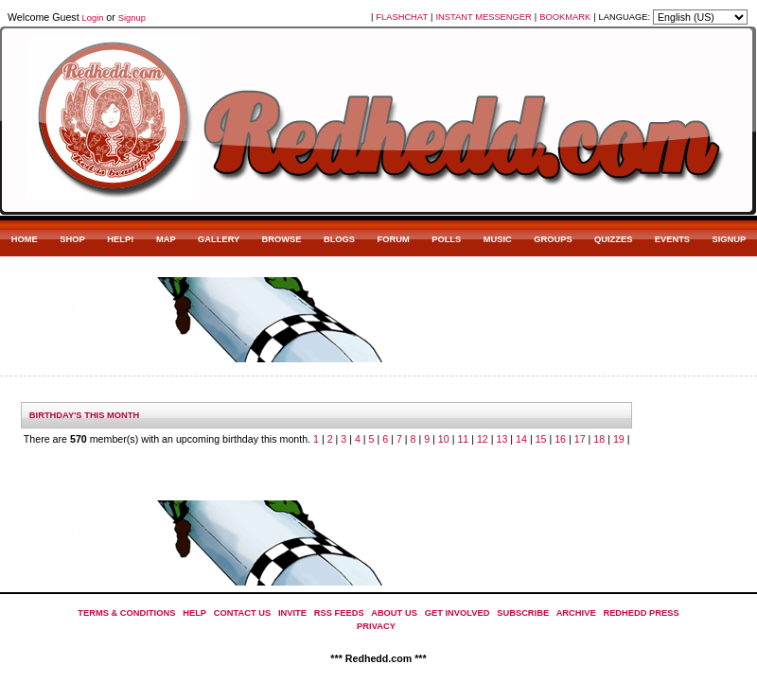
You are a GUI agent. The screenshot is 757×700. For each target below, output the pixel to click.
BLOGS (339, 239)
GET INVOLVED (458, 613)
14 (521, 439)
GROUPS (553, 239)
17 (580, 439)
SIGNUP (729, 239)
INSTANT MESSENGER (484, 17)
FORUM (394, 239)
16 (560, 439)
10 (444, 439)
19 (619, 439)
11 (463, 439)
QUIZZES (613, 239)
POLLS (446, 239)
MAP (166, 239)
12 (483, 439)
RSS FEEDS (339, 613)
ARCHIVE (576, 613)
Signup (132, 18)
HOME (25, 239)
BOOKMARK (565, 17)
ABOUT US (394, 613)
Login (93, 18)
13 (502, 439)
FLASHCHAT (402, 17)
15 (541, 439)
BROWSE (282, 239)
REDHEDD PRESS (641, 613)
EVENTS (672, 239)
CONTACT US (242, 613)
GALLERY (219, 239)
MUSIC (498, 239)
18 (599, 439)
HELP (194, 613)
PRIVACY (376, 626)
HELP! (120, 239)
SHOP (72, 239)
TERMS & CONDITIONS (126, 613)
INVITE (292, 613)
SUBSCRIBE (523, 613)
